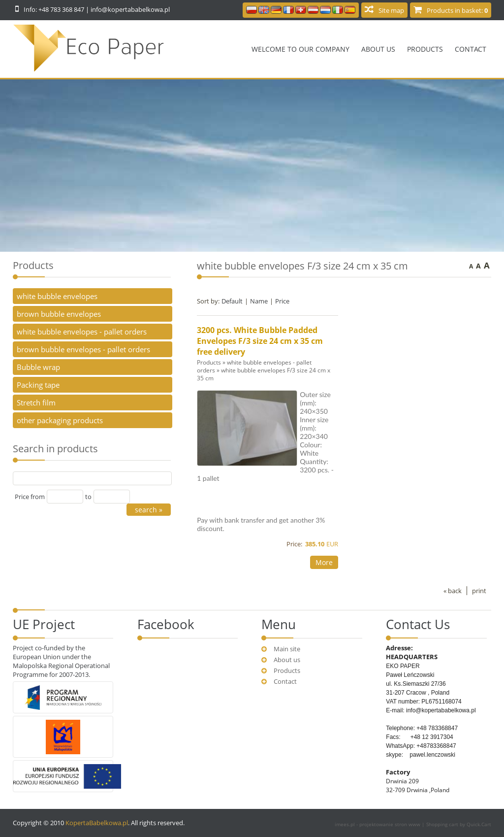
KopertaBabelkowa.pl (97, 823)
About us (378, 49)
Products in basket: (457, 10)
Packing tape (38, 385)
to (88, 497)
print (479, 591)
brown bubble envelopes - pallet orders (83, 349)
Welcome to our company (300, 49)
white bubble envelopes (57, 296)
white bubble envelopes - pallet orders (82, 332)
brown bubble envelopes (59, 314)
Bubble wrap (38, 367)
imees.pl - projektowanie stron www (378, 824)
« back (453, 591)
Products (425, 49)
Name (259, 301)
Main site (287, 649)
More (324, 562)
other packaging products (60, 420)
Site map (391, 10)
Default (232, 301)
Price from (30, 497)
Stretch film (36, 402)
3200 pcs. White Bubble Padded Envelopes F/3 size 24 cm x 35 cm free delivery (260, 341)
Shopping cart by (459, 824)
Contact (471, 49)
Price (282, 301)
